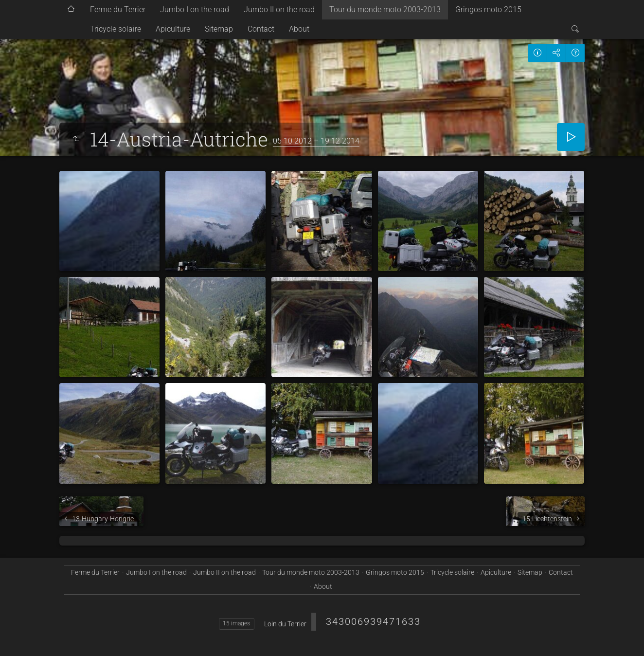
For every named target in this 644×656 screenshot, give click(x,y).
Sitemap (219, 29)
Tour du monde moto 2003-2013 (385, 9)
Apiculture (173, 29)
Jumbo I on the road (195, 9)
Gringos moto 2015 (488, 9)
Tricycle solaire (116, 29)
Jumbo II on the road (279, 9)
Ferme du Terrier (118, 9)
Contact (261, 29)
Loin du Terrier (285, 624)
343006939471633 (373, 621)
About (299, 29)
